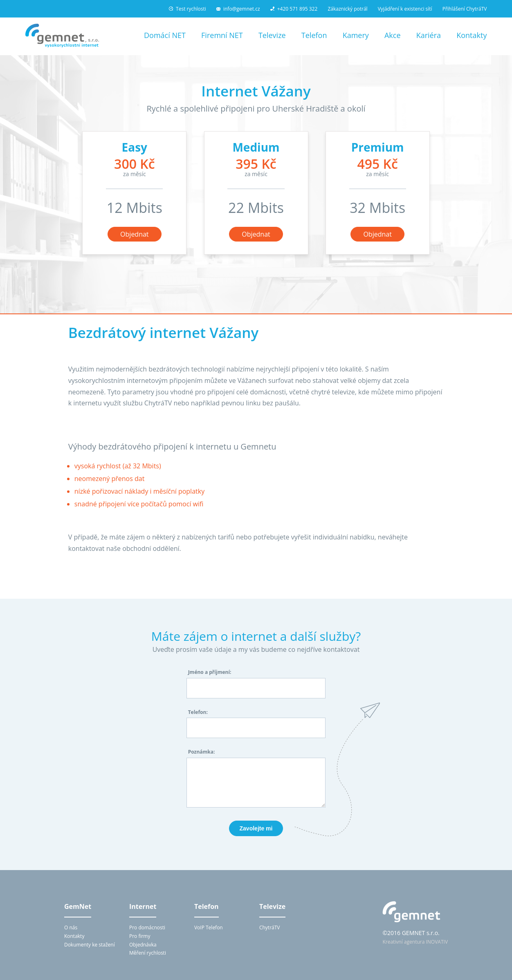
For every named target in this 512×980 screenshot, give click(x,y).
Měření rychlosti (148, 953)
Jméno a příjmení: (210, 672)
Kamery (356, 35)
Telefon (314, 35)
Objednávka (143, 945)
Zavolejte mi (256, 828)
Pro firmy (140, 936)
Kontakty (472, 35)
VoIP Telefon (209, 927)
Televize (272, 35)
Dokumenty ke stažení (90, 945)
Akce (393, 35)
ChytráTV (270, 927)
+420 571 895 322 (294, 9)
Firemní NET (222, 35)
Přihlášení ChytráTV (465, 9)
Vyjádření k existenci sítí (405, 9)
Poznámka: (202, 752)
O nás (71, 927)
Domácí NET (165, 35)
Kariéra (429, 35)
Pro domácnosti (147, 927)
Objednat (134, 234)
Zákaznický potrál (347, 9)
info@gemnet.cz (238, 9)
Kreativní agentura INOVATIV (415, 942)
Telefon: (198, 712)
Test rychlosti (188, 9)
